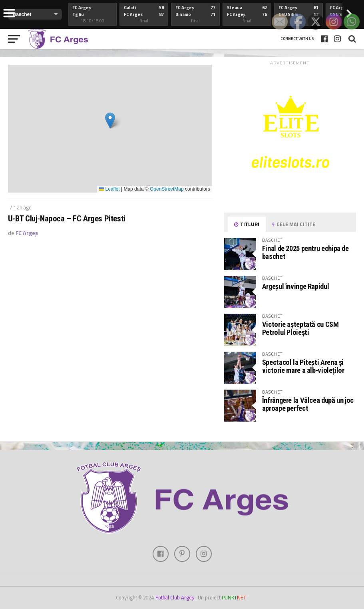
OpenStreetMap (167, 189)
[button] (110, 120)
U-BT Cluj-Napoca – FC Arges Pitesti (67, 219)
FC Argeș (27, 233)
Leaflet (109, 189)
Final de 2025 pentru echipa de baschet (305, 252)
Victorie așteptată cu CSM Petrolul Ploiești (300, 328)
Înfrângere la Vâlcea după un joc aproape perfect (308, 404)
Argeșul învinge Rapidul (296, 286)
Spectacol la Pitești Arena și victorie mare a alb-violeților (303, 366)
